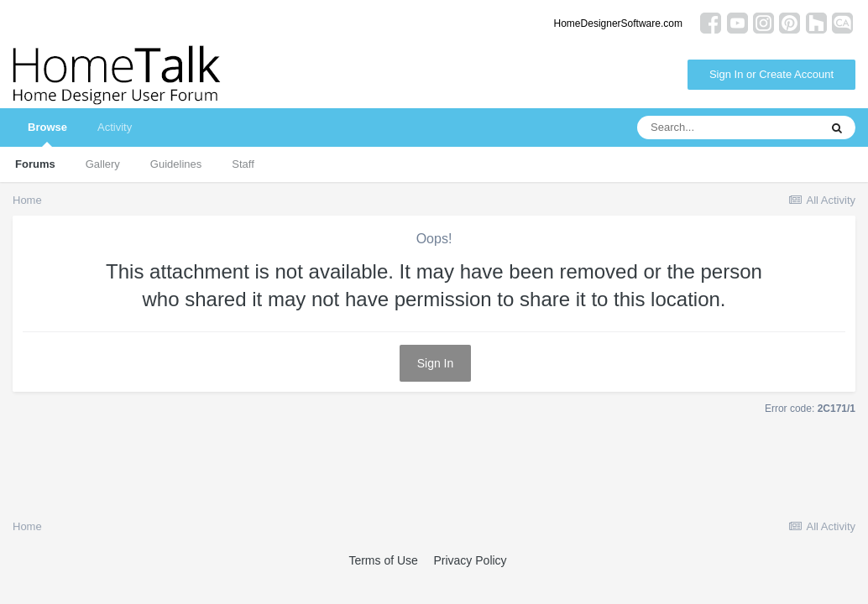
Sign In (436, 363)
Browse (47, 134)
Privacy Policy (470, 560)
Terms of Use (383, 560)
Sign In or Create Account (771, 74)
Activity (115, 127)
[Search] (728, 128)
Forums (35, 164)
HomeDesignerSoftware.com (618, 23)
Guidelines (176, 164)
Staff (243, 164)
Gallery (103, 164)
